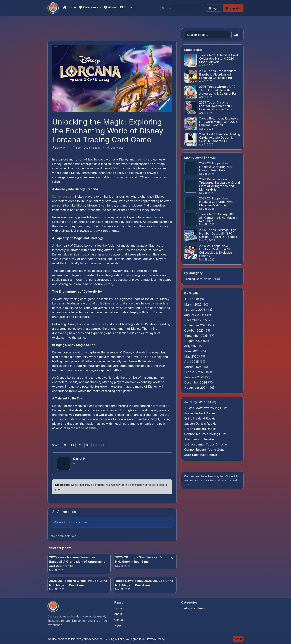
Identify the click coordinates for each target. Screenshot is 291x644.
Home (70, 7)
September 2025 (196, 336)
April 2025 (192, 362)
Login (214, 8)
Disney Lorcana (63, 196)
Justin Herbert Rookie (200, 413)
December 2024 (196, 382)
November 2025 (196, 325)
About (110, 7)
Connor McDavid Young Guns (205, 434)
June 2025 (192, 351)
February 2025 (195, 372)
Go (236, 35)
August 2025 (194, 341)
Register (233, 8)
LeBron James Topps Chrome (206, 444)
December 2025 (196, 320)
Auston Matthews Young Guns (206, 408)
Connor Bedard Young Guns (204, 450)
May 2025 (192, 356)
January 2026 (195, 315)
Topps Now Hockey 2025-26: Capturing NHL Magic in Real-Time (144, 583)
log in (68, 522)
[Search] (182, 8)
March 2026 (193, 304)
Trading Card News (198, 279)
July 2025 (192, 346)
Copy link (99, 445)
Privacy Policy (156, 639)
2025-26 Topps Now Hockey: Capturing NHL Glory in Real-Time (144, 559)
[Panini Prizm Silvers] (53, 8)
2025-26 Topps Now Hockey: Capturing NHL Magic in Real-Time (78, 583)
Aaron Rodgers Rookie (200, 429)
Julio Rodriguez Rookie (201, 455)
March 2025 (193, 367)
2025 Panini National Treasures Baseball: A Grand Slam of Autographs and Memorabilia (77, 562)
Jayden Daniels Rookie (200, 424)
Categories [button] (89, 7)
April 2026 (192, 299)
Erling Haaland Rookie (200, 418)
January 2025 (195, 377)
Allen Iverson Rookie (199, 439)
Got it (238, 639)
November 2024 (196, 388)
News (118, 626)
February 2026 (195, 310)
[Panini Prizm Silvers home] (53, 606)
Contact (127, 7)
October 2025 (194, 330)
